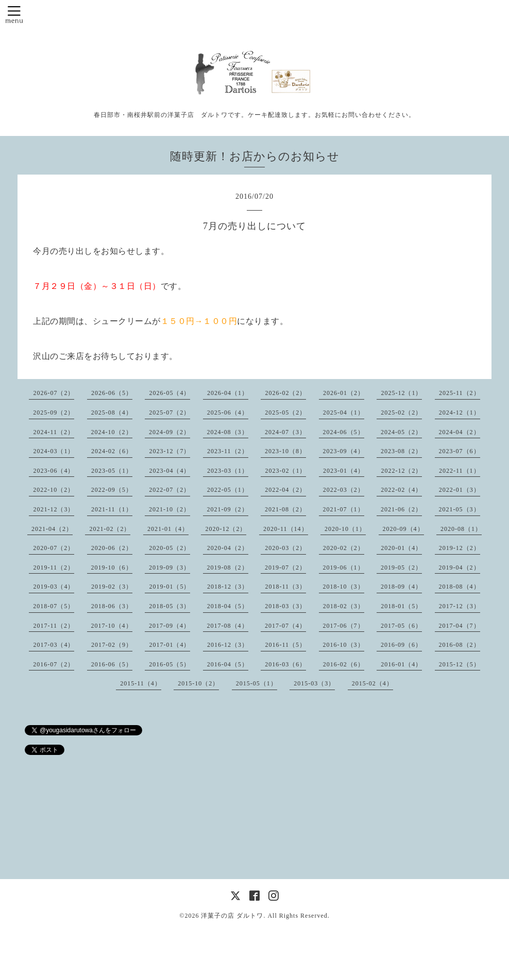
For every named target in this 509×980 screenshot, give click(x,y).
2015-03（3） (314, 683)
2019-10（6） (112, 568)
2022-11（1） (460, 471)
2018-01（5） (401, 606)
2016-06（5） (112, 664)
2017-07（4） (285, 626)
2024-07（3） (285, 432)
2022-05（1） (228, 490)
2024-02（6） (112, 451)
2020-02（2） (344, 548)
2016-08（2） (460, 645)
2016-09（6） (401, 645)
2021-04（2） (52, 529)
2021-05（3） (460, 509)
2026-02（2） (285, 393)
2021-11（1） (112, 509)
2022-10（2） (54, 490)
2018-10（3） (344, 587)
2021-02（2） (110, 529)
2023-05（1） (112, 471)
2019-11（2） (54, 568)
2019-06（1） (344, 568)
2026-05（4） (169, 393)
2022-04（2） (285, 490)
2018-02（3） (344, 606)
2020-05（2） (169, 548)
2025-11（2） (460, 393)
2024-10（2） (112, 432)
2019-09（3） (169, 568)
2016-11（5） (285, 645)
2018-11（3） (285, 587)
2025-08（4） (112, 412)
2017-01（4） (169, 645)
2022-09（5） (112, 490)
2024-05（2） (401, 432)
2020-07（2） (54, 548)
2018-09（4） (401, 587)
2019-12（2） (460, 548)
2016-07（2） (54, 664)
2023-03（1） (228, 471)
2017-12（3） (460, 606)
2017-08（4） (228, 626)
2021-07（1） (344, 509)
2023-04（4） (169, 471)
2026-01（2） (344, 393)
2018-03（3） (285, 606)
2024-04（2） (460, 432)
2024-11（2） (54, 432)
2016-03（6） (285, 664)
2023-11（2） (228, 451)
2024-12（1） (460, 412)
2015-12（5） (460, 664)
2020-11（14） (286, 529)
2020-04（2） (228, 548)
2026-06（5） (112, 393)
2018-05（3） (169, 606)
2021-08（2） (285, 509)
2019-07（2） (285, 568)
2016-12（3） (228, 645)
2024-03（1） (54, 451)
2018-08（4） (460, 587)
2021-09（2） (228, 509)
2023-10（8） (285, 451)
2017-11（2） (54, 626)
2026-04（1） (228, 393)
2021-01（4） (168, 529)
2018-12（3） (228, 587)
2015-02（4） (372, 683)
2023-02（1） (285, 471)
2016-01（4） (401, 664)
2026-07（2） (54, 393)
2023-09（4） (344, 451)
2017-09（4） (169, 626)
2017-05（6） (401, 626)
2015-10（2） (198, 683)
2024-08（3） (228, 432)
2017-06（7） (344, 626)
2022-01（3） (460, 490)
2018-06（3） (112, 606)
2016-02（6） (344, 664)
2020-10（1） (345, 529)
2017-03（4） (54, 645)
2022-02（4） (401, 490)
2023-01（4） (344, 471)
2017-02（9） (112, 645)
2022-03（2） (344, 490)
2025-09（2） (54, 412)
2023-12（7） (169, 451)
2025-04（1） (344, 412)
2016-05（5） (169, 664)
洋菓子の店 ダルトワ (232, 916)
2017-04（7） (460, 626)
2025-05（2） (285, 412)
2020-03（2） (285, 548)
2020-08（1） (461, 529)
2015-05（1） (257, 683)
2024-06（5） (344, 432)
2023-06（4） (54, 471)
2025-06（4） (228, 412)
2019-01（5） (169, 587)
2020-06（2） (112, 548)
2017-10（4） (112, 626)
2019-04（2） (460, 568)
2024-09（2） (169, 432)
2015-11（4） (141, 683)
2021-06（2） (401, 509)
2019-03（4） (54, 587)
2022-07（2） (169, 490)
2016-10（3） (344, 645)
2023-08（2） (401, 451)
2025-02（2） (401, 412)
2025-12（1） (401, 393)
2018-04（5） (228, 606)
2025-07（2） (169, 412)
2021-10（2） (169, 509)
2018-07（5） (54, 606)
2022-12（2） (401, 471)
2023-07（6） (460, 451)
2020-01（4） (401, 548)
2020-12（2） (226, 529)
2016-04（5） (228, 664)
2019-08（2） (228, 568)
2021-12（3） (54, 509)
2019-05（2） (401, 568)
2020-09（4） (403, 529)
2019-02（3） (112, 587)
